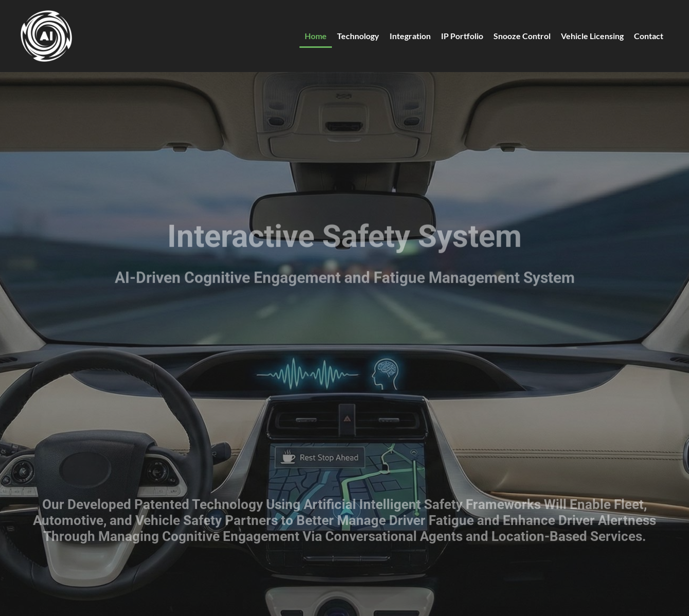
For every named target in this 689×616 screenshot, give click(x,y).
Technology (358, 36)
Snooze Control (522, 36)
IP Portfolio (462, 36)
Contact (649, 36)
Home (316, 36)
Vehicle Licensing (592, 36)
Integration (410, 36)
